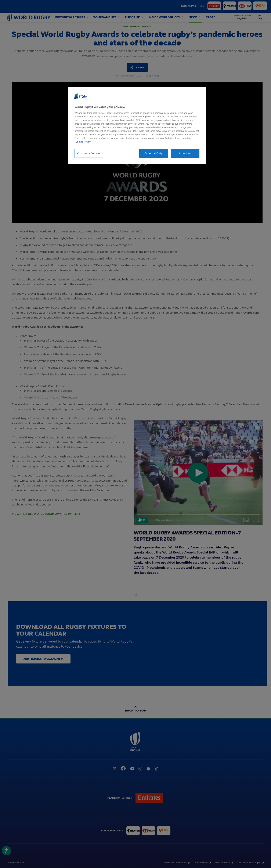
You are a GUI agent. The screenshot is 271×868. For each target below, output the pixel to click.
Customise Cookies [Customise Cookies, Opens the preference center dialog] (89, 153)
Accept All (185, 153)
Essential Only (154, 153)
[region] (137, 125)
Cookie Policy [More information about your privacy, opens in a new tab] (83, 142)
